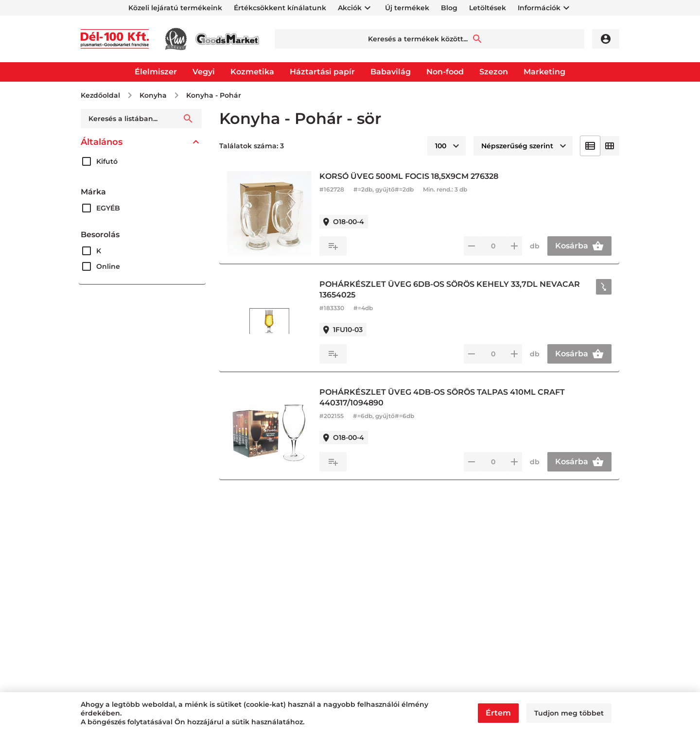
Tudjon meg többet (569, 713)
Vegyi (204, 72)
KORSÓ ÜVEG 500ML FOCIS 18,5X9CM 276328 (409, 176)
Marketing (544, 72)
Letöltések (488, 8)
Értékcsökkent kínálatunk (280, 8)
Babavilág (391, 72)
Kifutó (107, 161)
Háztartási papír (322, 72)
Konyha (153, 95)
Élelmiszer (156, 72)
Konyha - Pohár (214, 95)
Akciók (350, 8)
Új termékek (407, 8)
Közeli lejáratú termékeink (175, 8)
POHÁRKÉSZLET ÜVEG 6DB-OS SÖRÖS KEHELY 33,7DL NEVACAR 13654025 (450, 289)
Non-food (445, 72)
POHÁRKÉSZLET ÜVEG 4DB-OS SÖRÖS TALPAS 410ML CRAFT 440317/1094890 (442, 397)
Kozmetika (252, 72)
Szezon (494, 72)
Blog (449, 8)
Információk (539, 8)
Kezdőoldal (100, 95)
